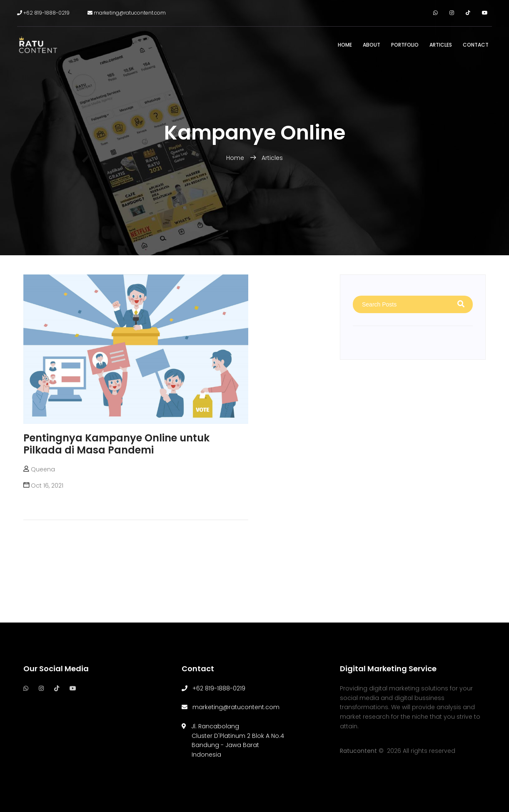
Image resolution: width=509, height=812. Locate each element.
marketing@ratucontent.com (127, 13)
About (372, 45)
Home (345, 45)
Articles (441, 45)
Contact (476, 45)
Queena (43, 469)
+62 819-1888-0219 (43, 13)
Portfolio (405, 45)
